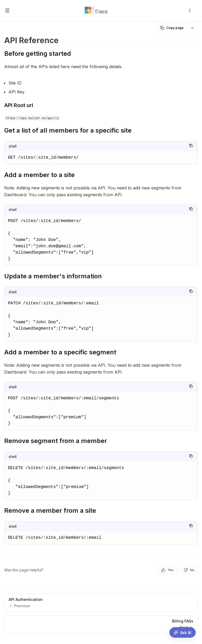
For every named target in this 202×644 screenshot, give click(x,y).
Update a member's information (53, 276)
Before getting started (38, 54)
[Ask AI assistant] (183, 632)
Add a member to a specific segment (60, 352)
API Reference (31, 40)
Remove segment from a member (56, 441)
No (189, 570)
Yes (167, 570)
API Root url (19, 105)
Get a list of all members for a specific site (68, 130)
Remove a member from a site (50, 510)
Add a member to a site (39, 175)
